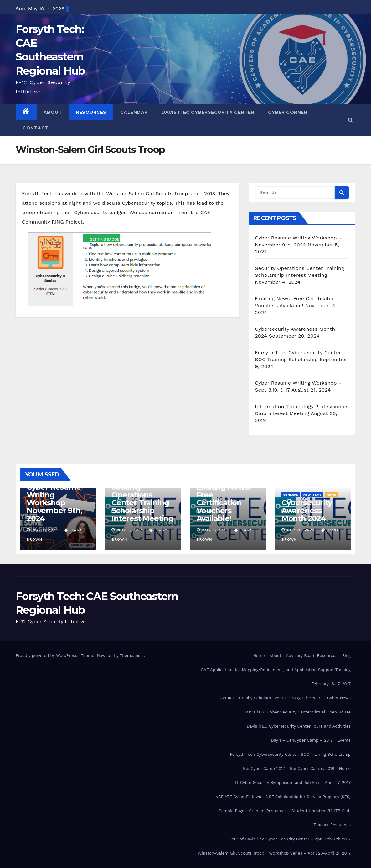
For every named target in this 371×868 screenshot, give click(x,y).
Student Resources (268, 811)
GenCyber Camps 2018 (312, 768)
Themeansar (132, 656)
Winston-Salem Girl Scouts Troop (231, 853)
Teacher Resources (332, 825)
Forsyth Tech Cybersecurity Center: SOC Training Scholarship (290, 754)
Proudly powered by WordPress (47, 656)
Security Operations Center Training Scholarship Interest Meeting (142, 503)
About (53, 112)
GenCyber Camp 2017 (264, 768)
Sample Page (231, 811)
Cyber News (339, 698)
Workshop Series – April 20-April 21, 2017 (310, 853)
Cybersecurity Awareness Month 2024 (307, 510)
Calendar (134, 112)
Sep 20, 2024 (301, 530)
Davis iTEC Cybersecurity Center (208, 112)
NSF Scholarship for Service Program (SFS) (308, 797)
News (332, 494)
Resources (91, 112)
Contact (36, 128)
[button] (350, 120)
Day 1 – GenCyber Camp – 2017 (302, 740)
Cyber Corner (288, 112)
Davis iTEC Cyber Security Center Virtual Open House (298, 712)
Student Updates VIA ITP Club (321, 811)
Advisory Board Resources (312, 656)
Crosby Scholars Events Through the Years (281, 698)
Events (344, 740)
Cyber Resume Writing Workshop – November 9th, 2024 (54, 503)
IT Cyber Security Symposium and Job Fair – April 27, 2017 (293, 783)
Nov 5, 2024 (45, 530)
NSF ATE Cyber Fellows (238, 797)
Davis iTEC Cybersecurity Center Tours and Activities (299, 726)
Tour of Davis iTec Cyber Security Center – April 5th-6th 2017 (290, 839)
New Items (312, 494)
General (291, 494)
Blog (346, 656)
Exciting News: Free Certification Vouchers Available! (223, 503)
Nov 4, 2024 (130, 530)
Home (259, 656)
